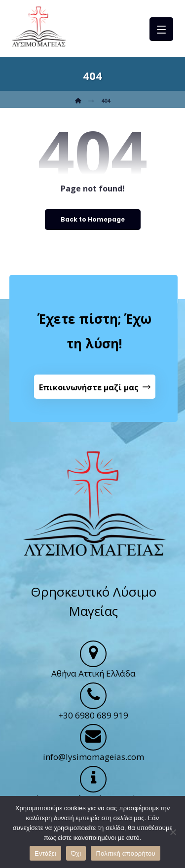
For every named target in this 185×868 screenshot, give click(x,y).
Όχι (76, 853)
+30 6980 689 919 (93, 715)
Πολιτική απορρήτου (125, 853)
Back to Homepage (93, 219)
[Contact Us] (95, 387)
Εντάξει (45, 853)
